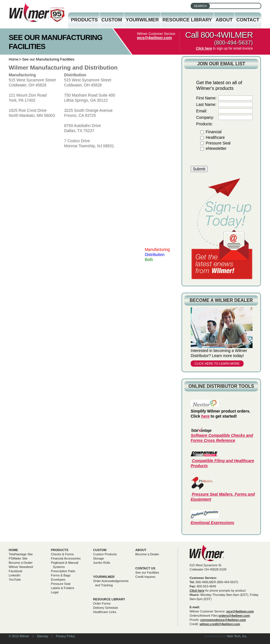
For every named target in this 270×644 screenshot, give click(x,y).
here (205, 416)
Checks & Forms (62, 554)
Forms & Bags (61, 575)
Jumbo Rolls (102, 563)
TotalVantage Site (21, 554)
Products (84, 20)
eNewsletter (216, 148)
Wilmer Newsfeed (21, 567)
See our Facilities (147, 572)
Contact (248, 20)
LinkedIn (15, 575)
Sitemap (42, 636)
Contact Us (145, 568)
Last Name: (206, 104)
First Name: (206, 98)
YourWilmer (142, 20)
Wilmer (207, 553)
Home (14, 59)
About (224, 20)
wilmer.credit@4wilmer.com (220, 624)
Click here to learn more (217, 364)
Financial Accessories (66, 558)
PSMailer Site (18, 558)
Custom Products (105, 554)
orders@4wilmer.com (234, 616)
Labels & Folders (63, 588)
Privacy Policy (65, 636)
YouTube (15, 580)
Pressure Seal (218, 143)
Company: (205, 117)
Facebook (15, 571)
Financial (213, 132)
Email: (202, 111)
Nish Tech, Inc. (237, 636)
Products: (205, 124)
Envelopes (58, 580)
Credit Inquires (145, 577)
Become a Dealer (21, 563)
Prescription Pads (63, 571)
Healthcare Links (105, 612)
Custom (112, 20)
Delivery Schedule (106, 608)
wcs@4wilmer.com (154, 38)
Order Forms (102, 603)
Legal (55, 592)
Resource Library (187, 20)
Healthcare (215, 137)
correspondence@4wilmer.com (223, 620)
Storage (99, 558)
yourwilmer (104, 577)
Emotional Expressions (212, 523)
